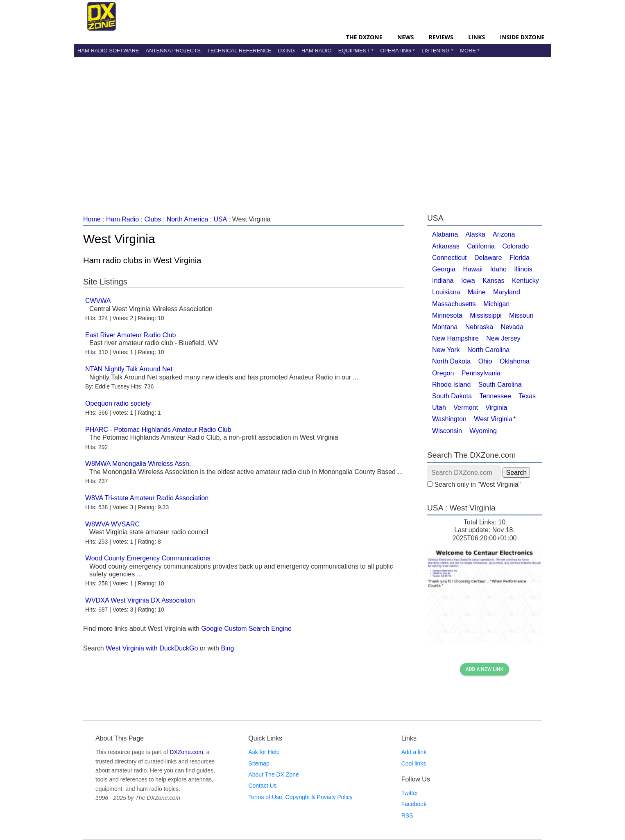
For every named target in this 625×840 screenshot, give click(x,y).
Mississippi (486, 315)
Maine (477, 292)
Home (92, 219)
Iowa (468, 281)
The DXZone (364, 37)
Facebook (414, 804)
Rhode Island (451, 385)
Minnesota (447, 315)
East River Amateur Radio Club (130, 335)
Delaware (488, 258)
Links (477, 37)
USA (220, 219)
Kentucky (525, 281)
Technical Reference (239, 51)
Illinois (523, 269)
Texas (527, 396)
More (468, 51)
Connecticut (450, 258)
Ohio (485, 361)
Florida (520, 258)
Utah (439, 408)
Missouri (521, 315)
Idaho (498, 269)
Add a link (414, 752)
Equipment (354, 51)
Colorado (515, 246)
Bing (227, 648)
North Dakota (451, 361)
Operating (396, 51)
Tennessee (495, 396)
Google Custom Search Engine (246, 629)
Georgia (444, 269)
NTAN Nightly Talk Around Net (129, 369)
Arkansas (446, 246)
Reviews (441, 37)
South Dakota (452, 396)
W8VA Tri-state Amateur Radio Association (147, 498)
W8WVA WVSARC (112, 524)
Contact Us (262, 786)
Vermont (466, 408)
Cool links (414, 763)
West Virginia (493, 419)
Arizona (504, 234)
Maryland (507, 292)
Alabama (445, 234)
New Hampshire (455, 338)
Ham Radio (317, 51)
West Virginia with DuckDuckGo (152, 648)
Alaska (476, 234)
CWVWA (98, 301)
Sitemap (259, 763)
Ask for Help (264, 752)
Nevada (512, 327)
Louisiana (446, 292)
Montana (445, 327)
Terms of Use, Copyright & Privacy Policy (300, 797)
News (405, 37)
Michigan (496, 304)
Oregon (443, 373)
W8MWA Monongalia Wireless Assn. (138, 464)
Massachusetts (454, 304)
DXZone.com (186, 752)
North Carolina (488, 350)
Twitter (410, 793)
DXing (286, 51)
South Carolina (500, 385)
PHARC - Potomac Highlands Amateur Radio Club (158, 430)
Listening (436, 51)
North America (187, 219)
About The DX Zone (273, 775)
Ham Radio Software (108, 51)
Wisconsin (447, 431)
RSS (407, 815)
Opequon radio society (118, 403)
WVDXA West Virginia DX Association (140, 600)
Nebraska (479, 327)
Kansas (493, 281)
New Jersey (503, 338)
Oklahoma (515, 361)
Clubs (153, 219)
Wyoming (483, 431)
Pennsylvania (481, 373)
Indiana (443, 281)
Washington (449, 419)
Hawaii (473, 269)
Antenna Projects (173, 51)
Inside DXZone (522, 37)
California (481, 246)
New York (446, 350)
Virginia (496, 408)
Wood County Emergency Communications (148, 558)
